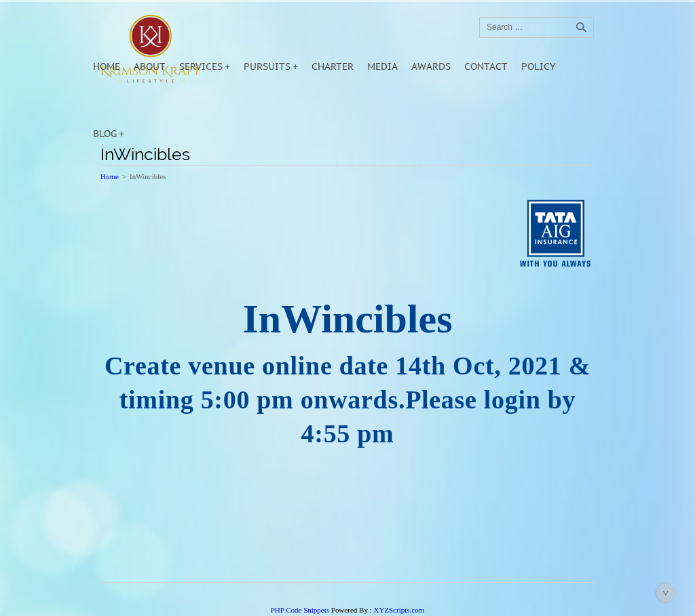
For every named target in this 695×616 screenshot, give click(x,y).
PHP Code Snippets (300, 610)
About (150, 66)
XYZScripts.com (399, 610)
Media (382, 66)
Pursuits (267, 66)
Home (107, 66)
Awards (431, 66)
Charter (333, 66)
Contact (486, 66)
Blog (105, 134)
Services (201, 66)
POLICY (539, 66)
